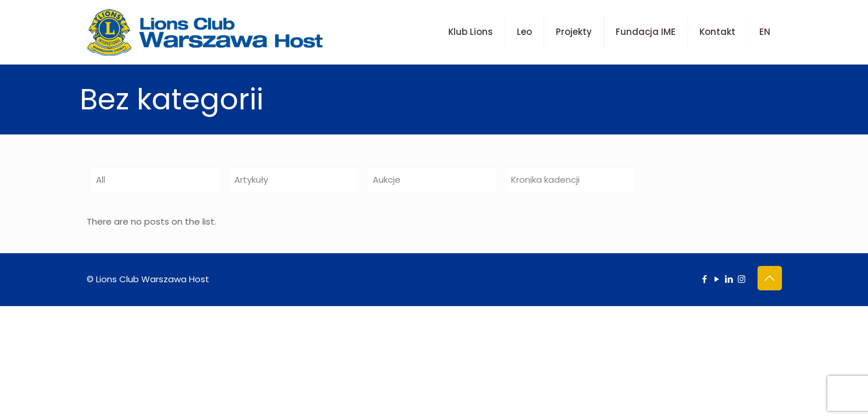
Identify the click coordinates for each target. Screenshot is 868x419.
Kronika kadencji (545, 180)
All (101, 180)
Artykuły (251, 180)
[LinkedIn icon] (729, 279)
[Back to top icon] (770, 278)
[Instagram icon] (742, 279)
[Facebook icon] (705, 279)
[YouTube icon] (717, 279)
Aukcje (387, 180)
